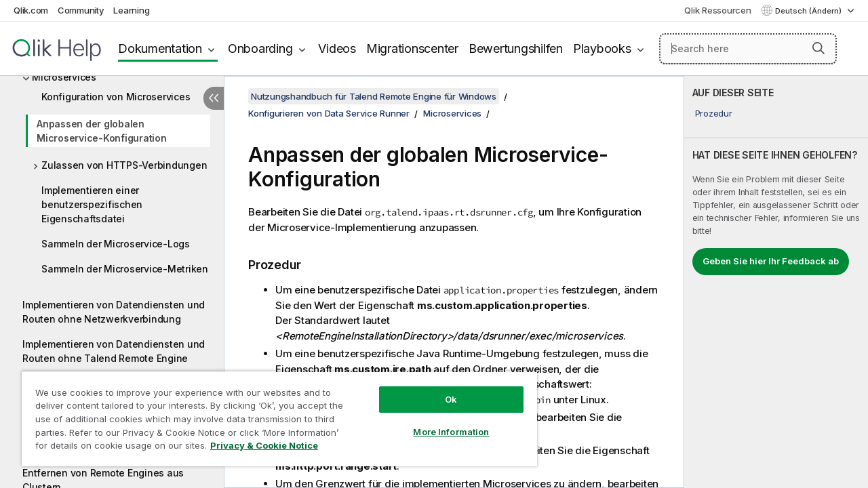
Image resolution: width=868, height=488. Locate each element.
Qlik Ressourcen (717, 10)
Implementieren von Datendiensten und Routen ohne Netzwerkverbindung (114, 312)
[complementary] (776, 282)
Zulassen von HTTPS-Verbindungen (124, 165)
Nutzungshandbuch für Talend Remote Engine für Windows (374, 96)
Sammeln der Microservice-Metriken (125, 269)
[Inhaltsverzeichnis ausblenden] (214, 98)
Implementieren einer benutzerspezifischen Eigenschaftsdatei (92, 204)
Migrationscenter (412, 48)
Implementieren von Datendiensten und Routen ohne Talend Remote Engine (114, 351)
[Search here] (748, 49)
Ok (441, 389)
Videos (337, 48)
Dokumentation (160, 48)
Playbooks (602, 48)
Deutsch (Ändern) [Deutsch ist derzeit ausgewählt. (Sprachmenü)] (809, 11)
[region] (273, 413)
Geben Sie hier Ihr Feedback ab (771, 261)
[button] (818, 48)
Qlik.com (31, 10)
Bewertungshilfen (516, 48)
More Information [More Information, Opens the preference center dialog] (441, 422)
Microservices (64, 77)
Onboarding (260, 48)
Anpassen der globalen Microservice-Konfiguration (102, 131)
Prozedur (714, 113)
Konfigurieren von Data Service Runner (329, 113)
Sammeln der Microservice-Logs (116, 244)
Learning (131, 10)
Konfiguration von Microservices (116, 97)
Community (81, 10)
